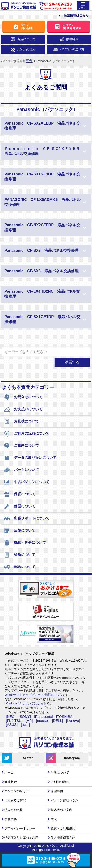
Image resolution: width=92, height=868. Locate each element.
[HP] (29, 720)
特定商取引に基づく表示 (21, 838)
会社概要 (11, 819)
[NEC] (11, 716)
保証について (19, 494)
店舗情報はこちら (74, 16)
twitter (18, 758)
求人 (54, 819)
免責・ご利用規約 (63, 828)
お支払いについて (23, 409)
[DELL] (57, 720)
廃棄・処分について (25, 543)
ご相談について (21, 446)
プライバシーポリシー (20, 828)
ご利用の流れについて (26, 434)
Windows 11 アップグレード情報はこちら (33, 695)
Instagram (63, 758)
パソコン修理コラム (64, 800)
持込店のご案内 (61, 810)
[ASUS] (12, 725)
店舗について (19, 531)
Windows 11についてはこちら (25, 703)
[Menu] (83, 6)
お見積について (21, 422)
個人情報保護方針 (63, 838)
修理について (19, 506)
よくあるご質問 (15, 800)
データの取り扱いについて (30, 458)
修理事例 (57, 791)
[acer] (25, 725)
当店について (23, 39)
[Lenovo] (73, 720)
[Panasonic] (43, 716)
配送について (19, 567)
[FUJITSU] (14, 720)
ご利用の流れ (23, 50)
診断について (19, 555)
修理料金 (69, 39)
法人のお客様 (14, 810)
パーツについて (21, 470)
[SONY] (25, 716)
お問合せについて (23, 397)
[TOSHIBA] (65, 716)
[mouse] (42, 720)
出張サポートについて (26, 519)
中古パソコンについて (26, 482)
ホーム (9, 773)
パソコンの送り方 (69, 49)
